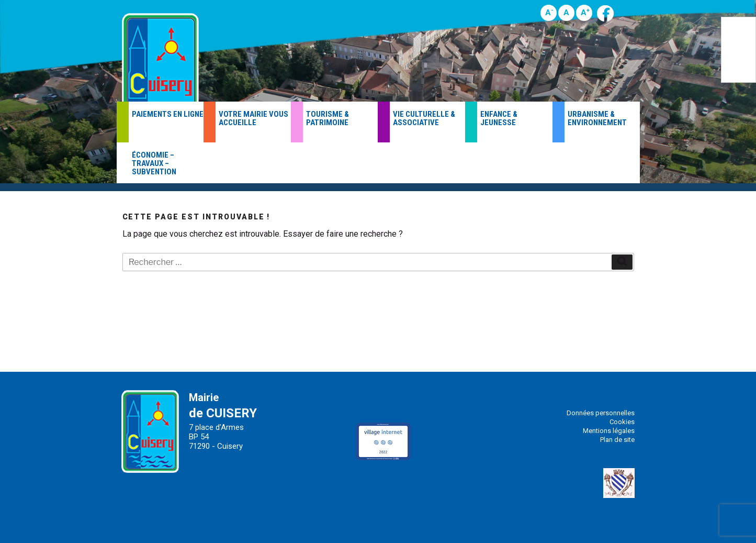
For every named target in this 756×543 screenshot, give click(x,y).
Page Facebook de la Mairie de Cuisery (605, 13)
